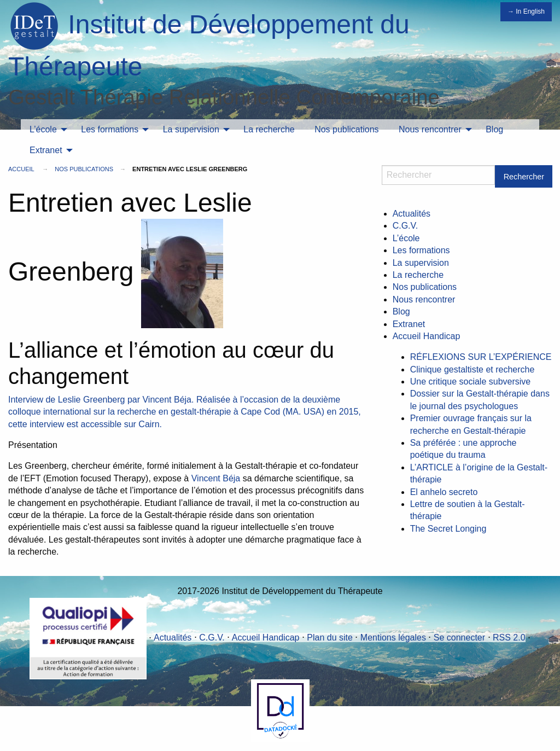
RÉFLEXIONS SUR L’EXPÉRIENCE (481, 357)
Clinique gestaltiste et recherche (472, 369)
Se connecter (459, 638)
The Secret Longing (448, 529)
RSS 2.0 (509, 638)
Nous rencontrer (430, 129)
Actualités (412, 214)
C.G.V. (406, 226)
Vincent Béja (216, 478)
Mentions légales (393, 638)
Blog (494, 129)
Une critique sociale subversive (471, 382)
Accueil (21, 169)
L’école (43, 129)
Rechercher (524, 177)
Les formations (110, 129)
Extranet (46, 150)
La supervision (191, 129)
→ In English (526, 11)
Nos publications (346, 129)
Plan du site (330, 638)
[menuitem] (45, 130)
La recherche (269, 129)
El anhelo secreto (444, 492)
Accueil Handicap (427, 336)
